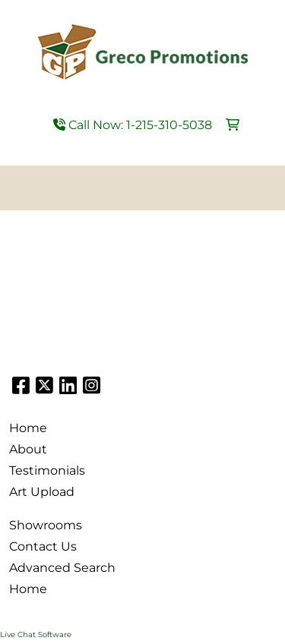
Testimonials (47, 470)
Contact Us (43, 546)
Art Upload (42, 492)
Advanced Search (62, 568)
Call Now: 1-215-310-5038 (133, 125)
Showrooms (46, 525)
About (28, 449)
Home (28, 428)
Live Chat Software (36, 635)
